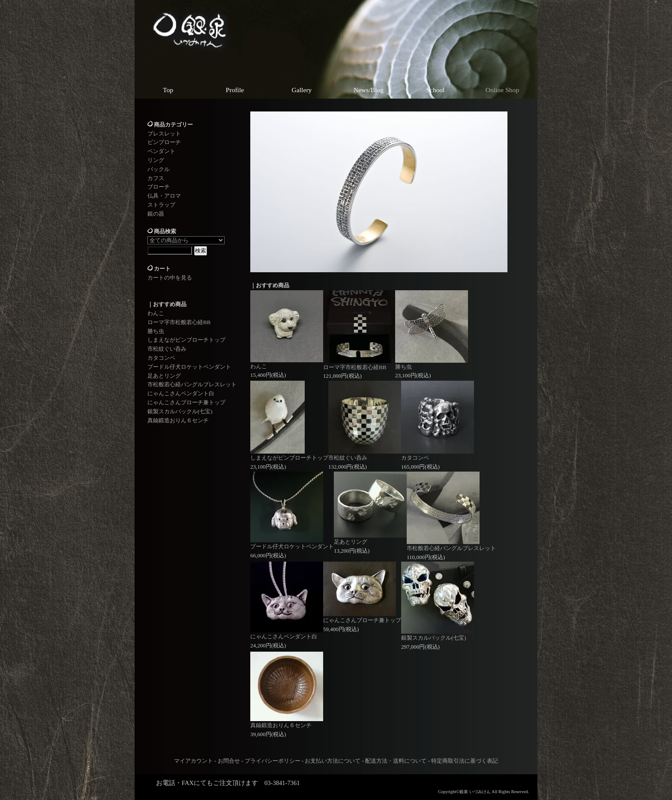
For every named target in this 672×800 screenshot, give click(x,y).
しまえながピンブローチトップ (186, 340)
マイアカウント (193, 761)
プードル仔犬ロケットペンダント (189, 367)
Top (168, 90)
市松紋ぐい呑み (167, 349)
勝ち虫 (156, 331)
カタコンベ (161, 358)
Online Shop (502, 90)
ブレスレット (164, 134)
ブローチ (159, 187)
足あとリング (164, 376)
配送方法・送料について (396, 761)
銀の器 (156, 214)
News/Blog (369, 90)
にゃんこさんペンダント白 (181, 393)
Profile (235, 90)
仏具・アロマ (164, 196)
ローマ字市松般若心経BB (179, 322)
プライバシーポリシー (273, 761)
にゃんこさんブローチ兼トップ (186, 402)
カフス (156, 178)
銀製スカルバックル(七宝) (180, 411)
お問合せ (229, 761)
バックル (159, 169)
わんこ (156, 313)
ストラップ (161, 205)
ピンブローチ (164, 142)
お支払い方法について (333, 761)
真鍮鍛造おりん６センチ (178, 420)
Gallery (302, 90)
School (435, 90)
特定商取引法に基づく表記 (465, 761)
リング (156, 160)
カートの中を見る (170, 278)
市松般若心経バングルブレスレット (192, 384)
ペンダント (161, 151)
